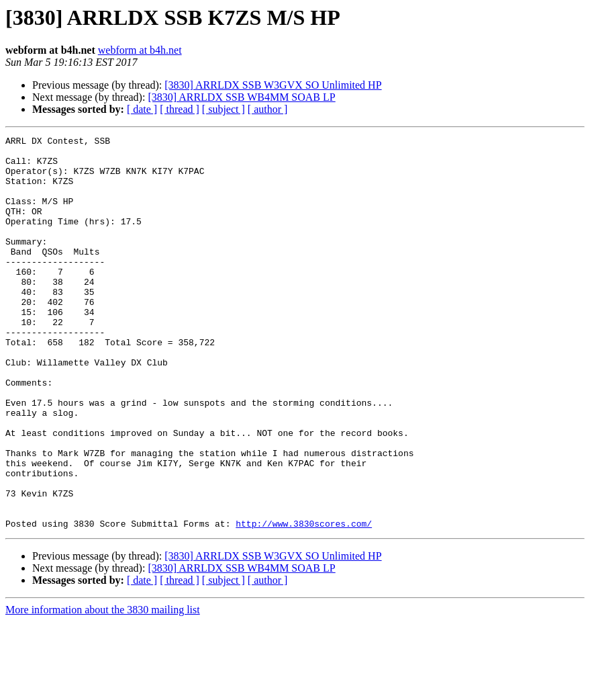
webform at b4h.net (140, 50)
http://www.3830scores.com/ (304, 602)
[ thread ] (180, 109)
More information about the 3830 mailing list (103, 688)
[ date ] (142, 109)
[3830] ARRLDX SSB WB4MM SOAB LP (241, 97)
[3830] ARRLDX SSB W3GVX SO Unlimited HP (273, 85)
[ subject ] (224, 109)
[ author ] (268, 109)
